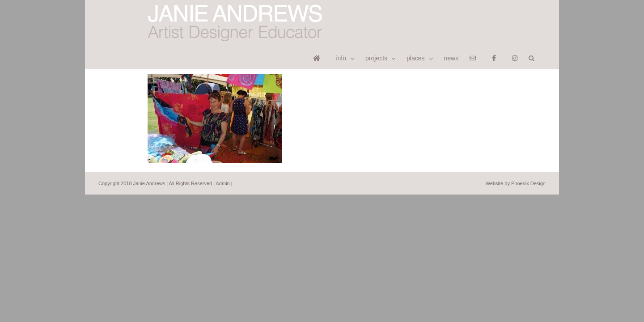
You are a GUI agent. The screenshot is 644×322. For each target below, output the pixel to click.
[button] (543, 12)
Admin (223, 160)
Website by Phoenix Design (516, 160)
